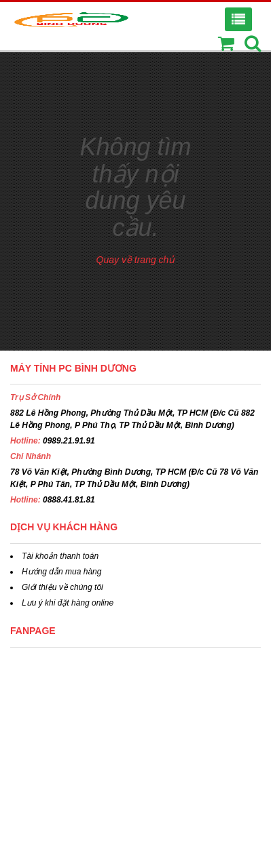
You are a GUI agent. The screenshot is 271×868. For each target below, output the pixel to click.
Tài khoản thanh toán (60, 556)
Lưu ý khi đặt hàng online (68, 603)
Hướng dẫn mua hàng (61, 572)
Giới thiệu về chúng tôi (62, 587)
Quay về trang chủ (136, 260)
